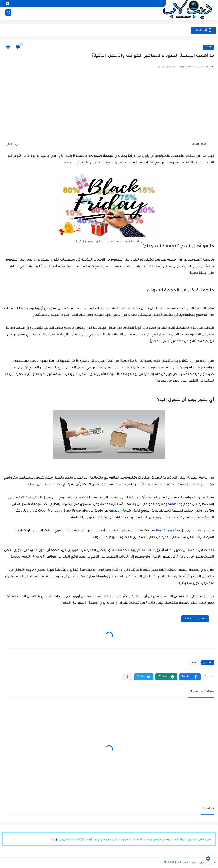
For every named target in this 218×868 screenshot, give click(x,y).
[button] (190, 677)
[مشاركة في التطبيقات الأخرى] (127, 677)
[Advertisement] (109, 109)
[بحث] (8, 13)
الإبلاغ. (54, 840)
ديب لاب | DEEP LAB (175, 863)
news (209, 47)
